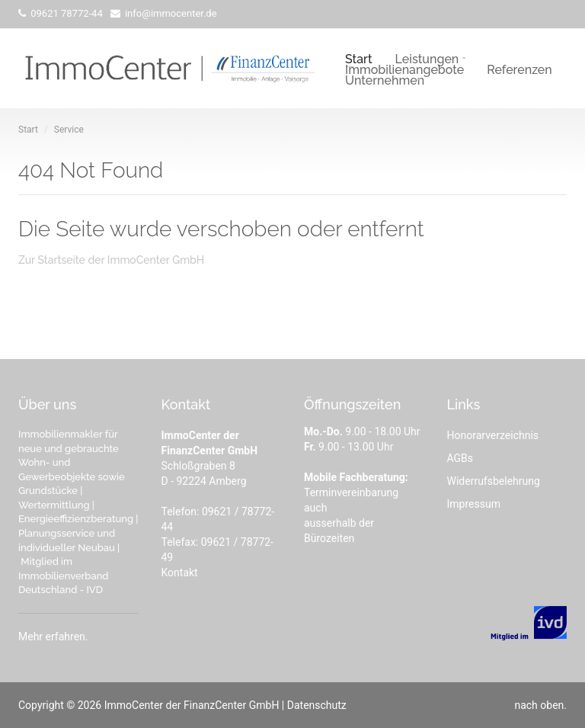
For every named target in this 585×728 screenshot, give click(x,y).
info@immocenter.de (170, 13)
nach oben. (540, 705)
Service (69, 130)
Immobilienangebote (404, 69)
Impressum (474, 504)
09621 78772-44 (66, 13)
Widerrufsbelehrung (494, 481)
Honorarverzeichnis (493, 435)
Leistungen (427, 58)
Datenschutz (317, 705)
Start (359, 58)
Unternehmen (385, 79)
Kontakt (180, 572)
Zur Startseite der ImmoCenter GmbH (111, 260)
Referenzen (519, 69)
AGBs (460, 458)
